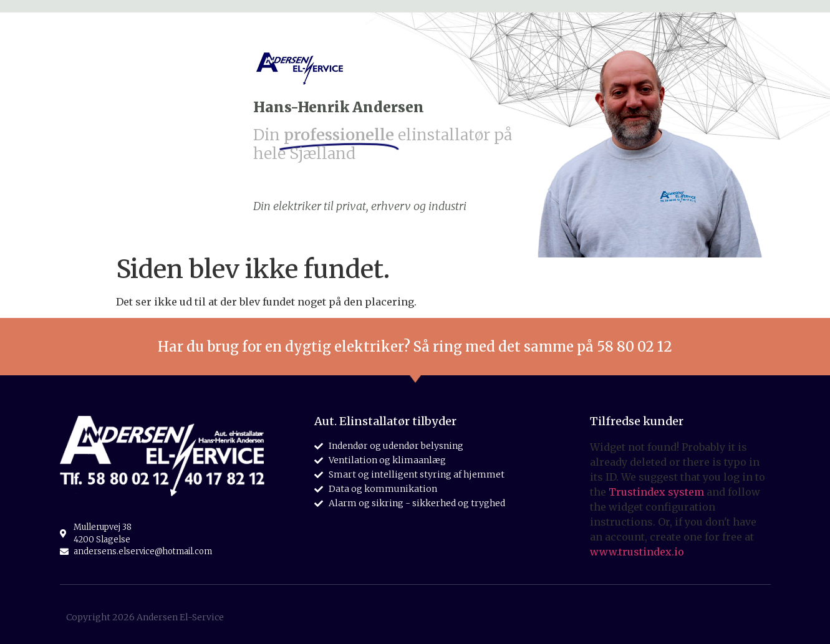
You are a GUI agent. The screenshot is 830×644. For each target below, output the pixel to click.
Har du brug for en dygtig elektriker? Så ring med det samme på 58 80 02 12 (415, 347)
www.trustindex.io (637, 552)
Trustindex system (656, 492)
